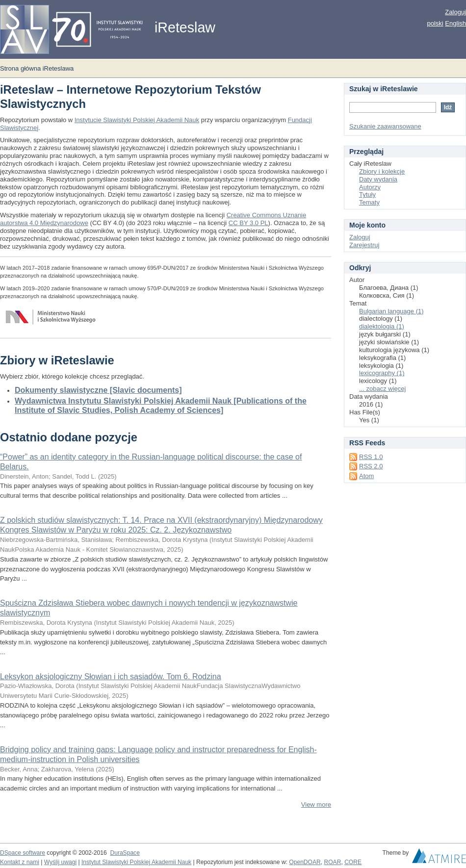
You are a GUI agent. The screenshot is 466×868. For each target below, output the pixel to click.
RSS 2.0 (371, 466)
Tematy (369, 202)
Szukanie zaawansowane (385, 126)
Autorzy (370, 187)
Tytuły (367, 194)
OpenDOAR (305, 862)
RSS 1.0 (371, 457)
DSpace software (23, 853)
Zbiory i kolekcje (382, 171)
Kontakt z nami (20, 862)
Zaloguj (455, 12)
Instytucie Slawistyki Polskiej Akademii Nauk (137, 120)
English (455, 23)
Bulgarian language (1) (391, 311)
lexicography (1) (382, 373)
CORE (353, 862)
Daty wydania (378, 179)
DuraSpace (125, 853)
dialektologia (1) (382, 326)
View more (316, 804)
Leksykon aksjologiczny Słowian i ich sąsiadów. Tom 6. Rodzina (111, 677)
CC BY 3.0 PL (248, 223)
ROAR (333, 862)
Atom (366, 476)
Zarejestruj (364, 245)
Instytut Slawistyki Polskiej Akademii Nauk (136, 862)
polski (435, 23)
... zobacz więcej (382, 389)
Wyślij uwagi (60, 862)
